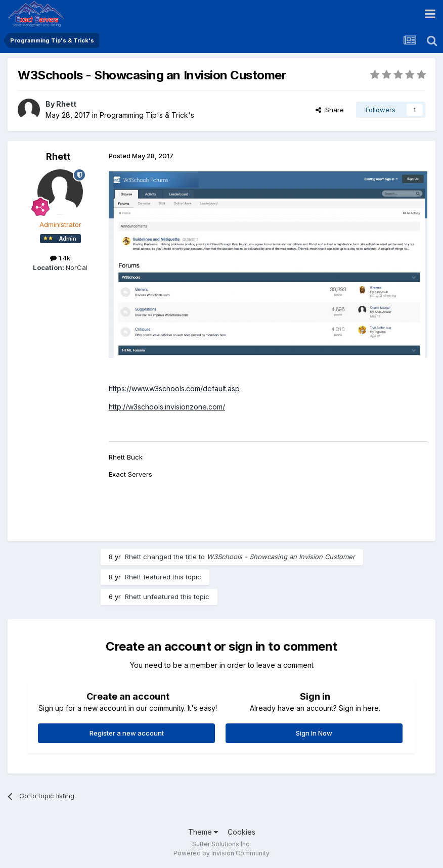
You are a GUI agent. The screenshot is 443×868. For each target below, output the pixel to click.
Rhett (66, 104)
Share (330, 110)
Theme (203, 832)
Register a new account (127, 733)
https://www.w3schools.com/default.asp (174, 389)
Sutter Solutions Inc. (221, 844)
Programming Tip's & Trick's (147, 115)
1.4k (60, 258)
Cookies (241, 832)
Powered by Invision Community (221, 853)
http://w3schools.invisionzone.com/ (167, 407)
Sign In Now (314, 733)
